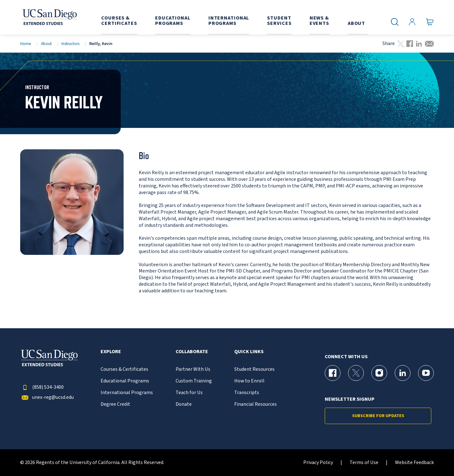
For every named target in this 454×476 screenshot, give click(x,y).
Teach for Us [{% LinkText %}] (189, 393)
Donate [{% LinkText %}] (184, 404)
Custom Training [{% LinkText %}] (194, 381)
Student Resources (254, 369)
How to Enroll (249, 381)
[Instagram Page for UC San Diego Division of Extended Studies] (379, 373)
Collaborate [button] (192, 352)
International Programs (127, 393)
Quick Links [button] (249, 352)
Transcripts (247, 393)
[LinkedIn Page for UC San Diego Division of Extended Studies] (403, 373)
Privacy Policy (318, 463)
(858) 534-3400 (42, 387)
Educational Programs (125, 381)
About (46, 44)
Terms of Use (364, 463)
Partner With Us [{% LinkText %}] (193, 369)
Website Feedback (414, 463)
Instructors (70, 44)
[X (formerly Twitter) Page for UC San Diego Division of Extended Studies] (356, 373)
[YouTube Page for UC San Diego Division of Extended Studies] (426, 373)
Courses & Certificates (124, 369)
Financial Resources (256, 404)
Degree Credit (115, 404)
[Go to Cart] (430, 22)
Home (26, 44)
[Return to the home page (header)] (49, 17)
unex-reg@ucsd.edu (47, 397)
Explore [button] (111, 352)
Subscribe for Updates (378, 416)
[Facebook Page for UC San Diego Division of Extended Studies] (333, 373)
